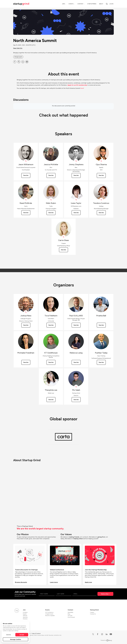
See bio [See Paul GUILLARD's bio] (76, 325)
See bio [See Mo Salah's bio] (76, 400)
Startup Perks (92, 4)
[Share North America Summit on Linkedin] (23, 62)
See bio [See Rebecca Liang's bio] (76, 362)
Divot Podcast (71, 617)
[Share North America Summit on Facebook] (15, 62)
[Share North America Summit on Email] (27, 62)
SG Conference (49, 612)
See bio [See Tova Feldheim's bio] (51, 325)
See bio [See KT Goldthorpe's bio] (51, 362)
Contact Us (93, 614)
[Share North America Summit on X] (19, 62)
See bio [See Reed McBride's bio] (26, 213)
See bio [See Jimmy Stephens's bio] (76, 175)
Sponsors (25, 617)
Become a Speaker (50, 616)
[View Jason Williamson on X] (26, 161)
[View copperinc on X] (64, 237)
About (101, 4)
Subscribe (105, 594)
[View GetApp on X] (101, 200)
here (82, 88)
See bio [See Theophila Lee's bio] (51, 400)
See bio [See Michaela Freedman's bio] (26, 362)
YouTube (70, 616)
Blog (69, 614)
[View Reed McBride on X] (26, 200)
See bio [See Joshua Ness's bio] (26, 325)
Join (63, 4)
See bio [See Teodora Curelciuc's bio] (101, 213)
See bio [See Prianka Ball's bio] (101, 325)
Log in (111, 4)
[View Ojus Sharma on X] (101, 161)
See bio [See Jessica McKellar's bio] (51, 175)
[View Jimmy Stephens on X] (76, 161)
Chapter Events (49, 614)
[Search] (107, 4)
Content (80, 4)
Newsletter (70, 612)
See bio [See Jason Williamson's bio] (26, 175)
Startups (25, 616)
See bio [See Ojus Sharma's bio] (101, 175)
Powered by (106, 640)
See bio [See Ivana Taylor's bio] (76, 213)
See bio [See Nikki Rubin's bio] (51, 213)
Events (71, 4)
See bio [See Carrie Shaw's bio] (64, 250)
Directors (25, 619)
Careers (92, 612)
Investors (25, 612)
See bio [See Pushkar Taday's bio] (101, 362)
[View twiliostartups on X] (51, 200)
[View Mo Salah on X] (76, 387)
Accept (22, 635)
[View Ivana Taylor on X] (76, 200)
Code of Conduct (36, 634)
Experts (25, 614)
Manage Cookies (16, 639)
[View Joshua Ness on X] (26, 312)
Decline (9, 635)
